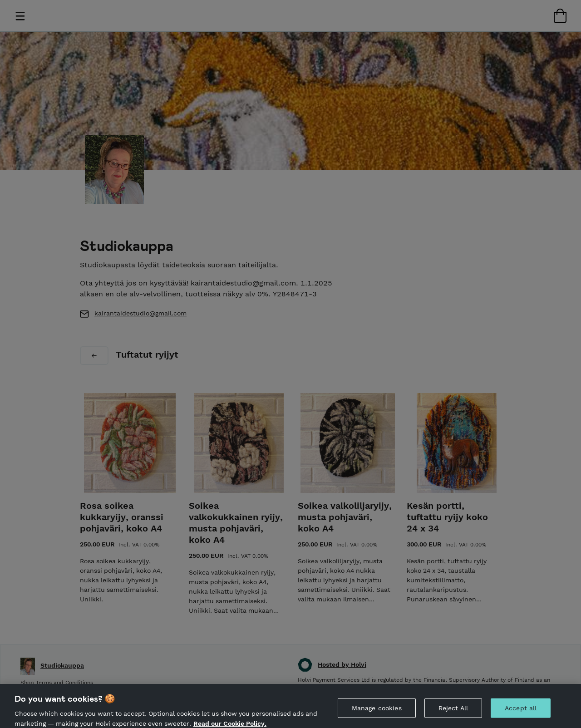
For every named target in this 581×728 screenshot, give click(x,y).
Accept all (521, 712)
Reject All (453, 712)
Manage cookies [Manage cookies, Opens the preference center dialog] (377, 712)
